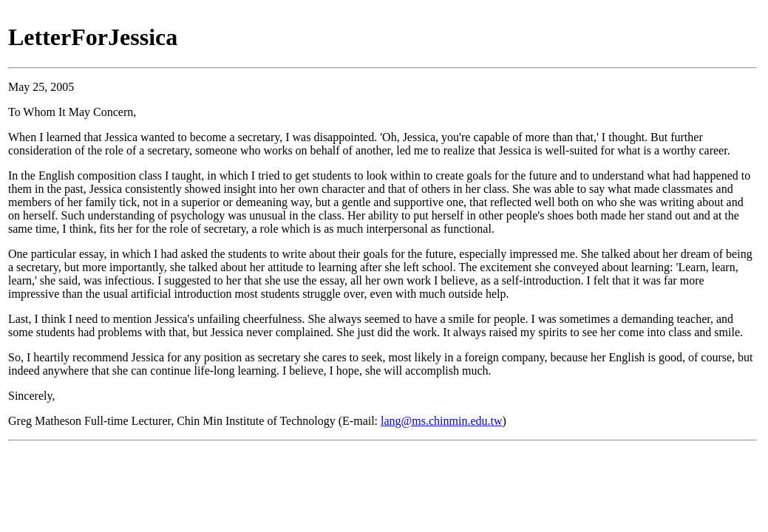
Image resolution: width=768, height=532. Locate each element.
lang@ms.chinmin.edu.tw (442, 421)
